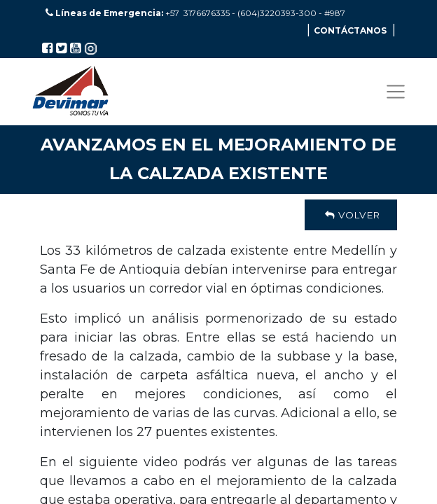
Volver (351, 215)
